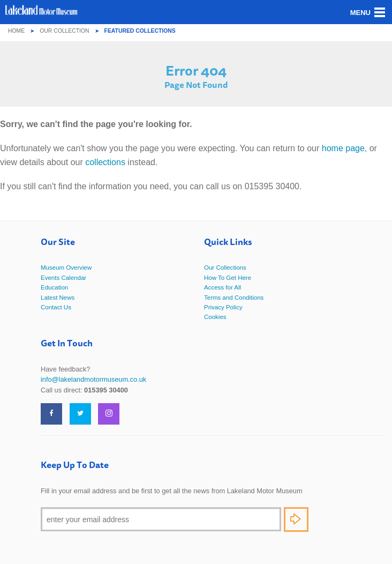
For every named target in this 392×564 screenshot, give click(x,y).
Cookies (215, 317)
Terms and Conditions (234, 298)
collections (105, 162)
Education (54, 287)
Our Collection (64, 31)
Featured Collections (140, 31)
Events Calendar (63, 278)
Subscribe (296, 520)
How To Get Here (228, 278)
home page (343, 148)
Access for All (223, 287)
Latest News (58, 298)
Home (16, 31)
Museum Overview (66, 268)
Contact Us (56, 307)
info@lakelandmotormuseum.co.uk (93, 379)
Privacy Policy (223, 307)
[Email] (161, 519)
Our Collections (225, 268)
